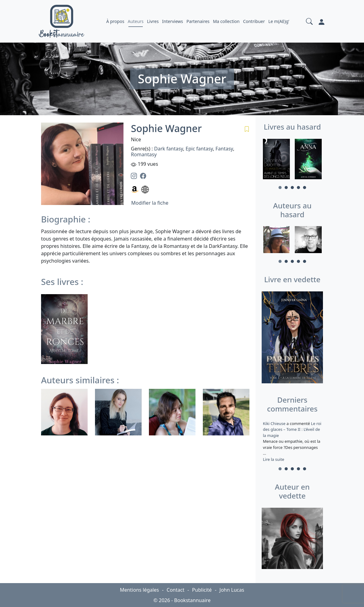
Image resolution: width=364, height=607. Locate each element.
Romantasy (144, 154)
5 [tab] (305, 188)
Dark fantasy (169, 149)
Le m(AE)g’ (279, 21)
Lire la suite (274, 459)
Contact (176, 590)
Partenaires (198, 21)
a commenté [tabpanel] (292, 441)
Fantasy (224, 149)
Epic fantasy (199, 149)
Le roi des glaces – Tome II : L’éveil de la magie (292, 429)
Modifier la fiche (150, 203)
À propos (115, 21)
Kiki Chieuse (275, 423)
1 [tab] (280, 188)
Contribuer (254, 21)
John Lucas (232, 590)
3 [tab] (292, 188)
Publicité (202, 590)
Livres (153, 21)
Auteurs (136, 21)
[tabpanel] (276, 160)
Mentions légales (139, 590)
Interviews (173, 21)
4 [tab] (298, 188)
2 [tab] (286, 188)
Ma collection (226, 21)
